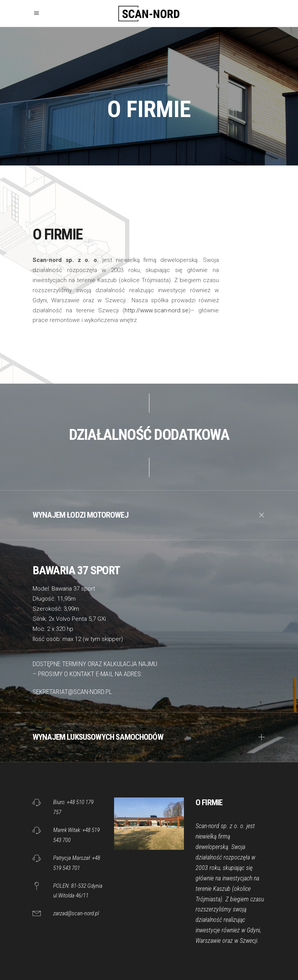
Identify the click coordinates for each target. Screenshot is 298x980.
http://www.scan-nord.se (157, 310)
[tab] (149, 515)
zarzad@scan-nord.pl (76, 913)
